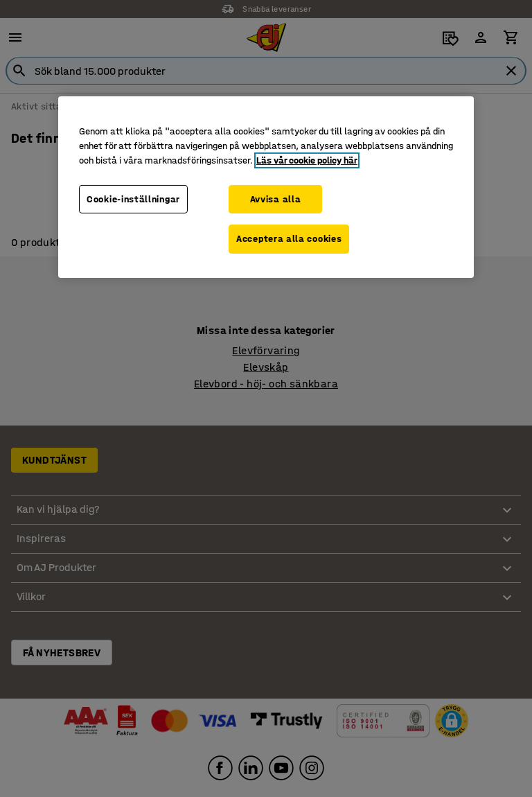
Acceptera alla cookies (289, 239)
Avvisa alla (276, 199)
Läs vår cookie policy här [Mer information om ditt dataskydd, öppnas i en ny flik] (307, 160)
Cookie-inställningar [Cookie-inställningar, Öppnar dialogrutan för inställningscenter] (133, 199)
